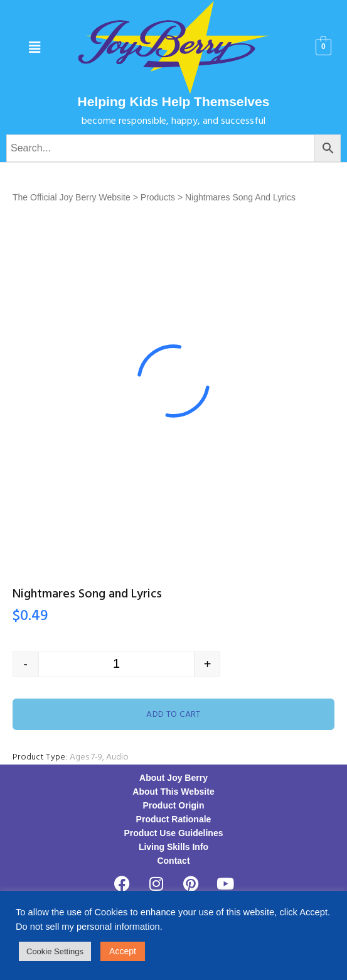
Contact (173, 861)
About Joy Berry (173, 778)
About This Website (173, 792)
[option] (173, 381)
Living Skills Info (173, 847)
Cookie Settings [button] (55, 951)
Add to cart (173, 715)
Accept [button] (123, 951)
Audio (117, 757)
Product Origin (174, 805)
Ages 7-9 (86, 757)
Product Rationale (174, 819)
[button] (35, 48)
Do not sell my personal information (88, 927)
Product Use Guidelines (174, 833)
